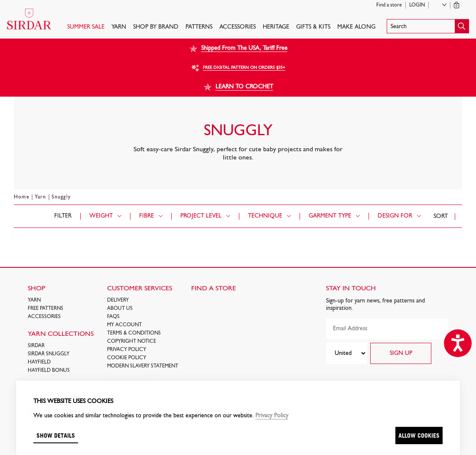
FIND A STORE (214, 289)
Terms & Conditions (134, 333)
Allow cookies (419, 435)
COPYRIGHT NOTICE (132, 341)
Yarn (119, 27)
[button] (428, 26)
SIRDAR (36, 346)
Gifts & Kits (313, 27)
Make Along (356, 27)
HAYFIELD (39, 362)
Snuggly (61, 197)
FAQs (113, 317)
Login (417, 5)
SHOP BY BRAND (156, 27)
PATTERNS (199, 27)
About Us (120, 309)
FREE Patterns (46, 309)
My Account (124, 325)
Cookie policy (127, 358)
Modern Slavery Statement (143, 366)
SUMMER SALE (86, 27)
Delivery (118, 300)
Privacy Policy (127, 350)
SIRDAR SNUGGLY (49, 354)
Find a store (389, 5)
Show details (56, 435)
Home (22, 197)
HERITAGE (276, 27)
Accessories (238, 27)
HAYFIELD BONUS (49, 370)
